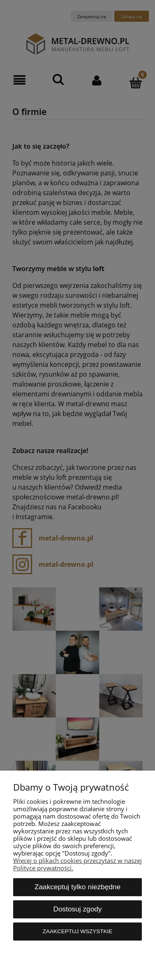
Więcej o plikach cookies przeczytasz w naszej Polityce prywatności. (77, 864)
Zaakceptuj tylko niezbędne (77, 887)
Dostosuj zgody (78, 909)
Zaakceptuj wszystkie (78, 931)
